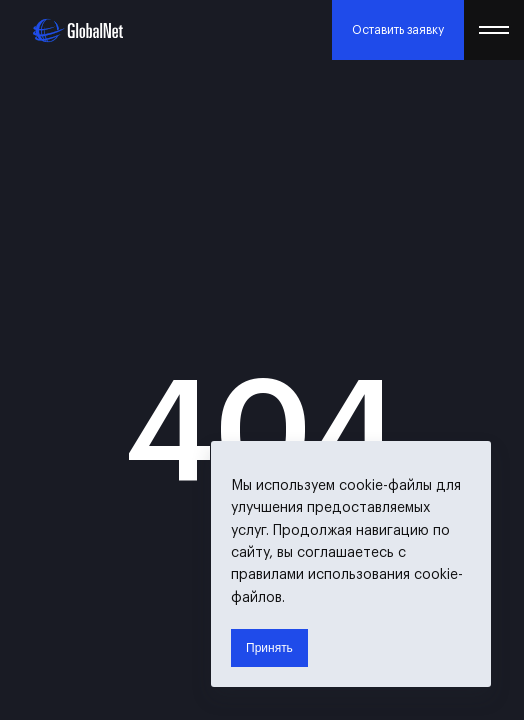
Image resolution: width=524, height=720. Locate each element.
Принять (269, 648)
